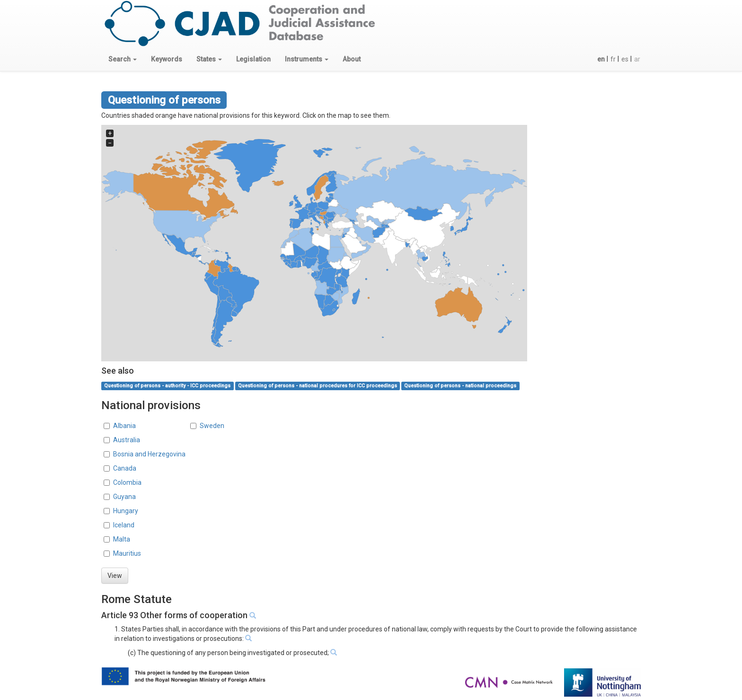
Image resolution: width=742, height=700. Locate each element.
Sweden (212, 426)
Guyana (124, 497)
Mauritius (127, 553)
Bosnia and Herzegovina (149, 454)
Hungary (126, 511)
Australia (127, 440)
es (625, 59)
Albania (124, 426)
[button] (123, 59)
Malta (122, 539)
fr (613, 59)
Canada (125, 468)
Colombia (127, 482)
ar (637, 59)
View (115, 576)
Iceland (124, 525)
